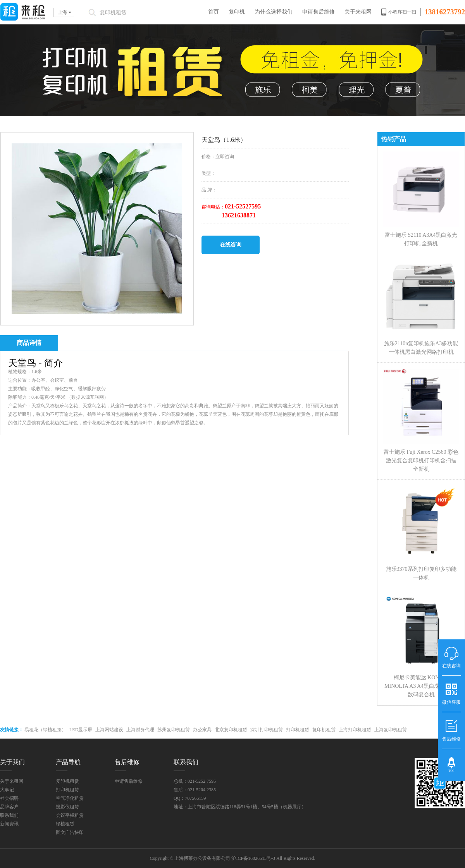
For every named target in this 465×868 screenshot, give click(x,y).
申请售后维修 (319, 12)
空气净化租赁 (70, 798)
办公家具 (202, 730)
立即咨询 (225, 157)
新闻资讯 (9, 824)
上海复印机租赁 (391, 730)
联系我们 (9, 815)
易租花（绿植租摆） (45, 730)
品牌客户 (9, 807)
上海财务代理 (140, 730)
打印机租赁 (298, 730)
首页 (214, 12)
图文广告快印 (70, 832)
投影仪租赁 (67, 807)
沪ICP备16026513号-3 (253, 858)
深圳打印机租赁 (267, 730)
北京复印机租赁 (231, 730)
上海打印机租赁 (355, 730)
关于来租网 (358, 12)
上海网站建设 (109, 730)
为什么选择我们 (274, 12)
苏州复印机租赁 (174, 730)
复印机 (237, 12)
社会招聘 (9, 798)
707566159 (195, 798)
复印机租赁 (324, 730)
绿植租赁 (65, 824)
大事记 (7, 790)
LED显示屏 (81, 730)
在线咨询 (231, 245)
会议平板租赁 (70, 815)
